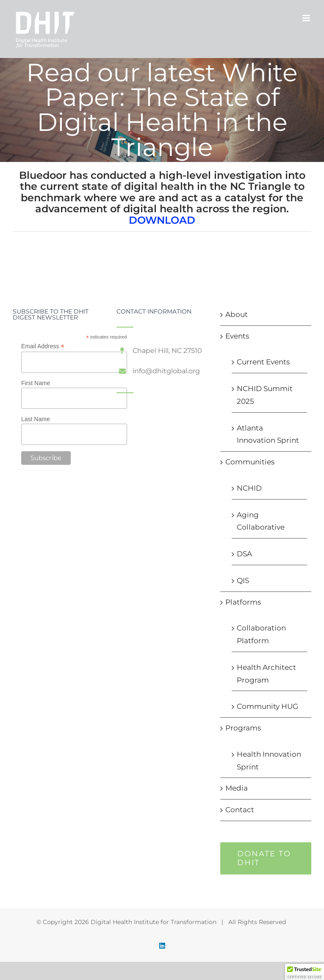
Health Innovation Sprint (269, 761)
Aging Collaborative (261, 521)
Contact (240, 810)
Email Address (43, 346)
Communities (250, 462)
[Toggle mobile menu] (307, 18)
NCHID (249, 488)
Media (237, 788)
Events (237, 336)
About (237, 314)
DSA (244, 554)
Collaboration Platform (261, 634)
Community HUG (267, 706)
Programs (243, 728)
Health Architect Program (266, 674)
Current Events (263, 362)
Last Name (36, 419)
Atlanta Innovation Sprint (268, 434)
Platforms (243, 602)
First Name (36, 383)
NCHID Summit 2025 (265, 395)
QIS (243, 580)
